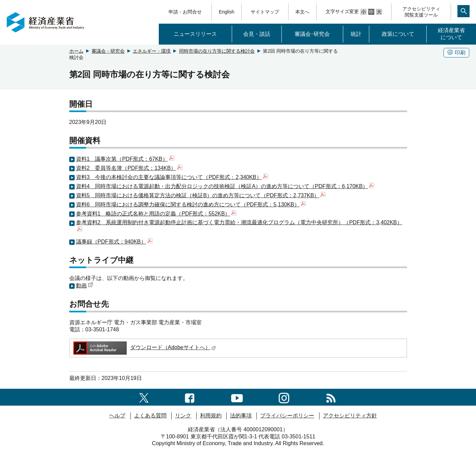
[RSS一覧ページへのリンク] (331, 397)
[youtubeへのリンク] (237, 397)
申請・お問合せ (185, 12)
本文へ (302, 12)
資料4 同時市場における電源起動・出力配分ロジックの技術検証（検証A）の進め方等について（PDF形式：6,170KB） (225, 186)
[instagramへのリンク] (284, 397)
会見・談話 (257, 34)
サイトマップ (265, 12)
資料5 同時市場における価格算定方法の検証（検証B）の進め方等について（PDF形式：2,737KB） (201, 195)
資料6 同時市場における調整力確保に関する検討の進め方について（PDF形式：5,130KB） (191, 205)
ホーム (76, 51)
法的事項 (241, 416)
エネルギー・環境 (152, 51)
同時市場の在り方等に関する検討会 (217, 51)
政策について (398, 34)
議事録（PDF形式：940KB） (114, 242)
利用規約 (211, 416)
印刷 (456, 53)
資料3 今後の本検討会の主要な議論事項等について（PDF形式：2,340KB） (172, 177)
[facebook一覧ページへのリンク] (190, 397)
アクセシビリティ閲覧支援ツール (421, 12)
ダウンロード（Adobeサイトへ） (144, 347)
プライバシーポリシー (287, 416)
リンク (183, 416)
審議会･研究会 (312, 34)
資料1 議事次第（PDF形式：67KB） (125, 159)
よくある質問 (150, 416)
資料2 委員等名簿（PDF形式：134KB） (129, 168)
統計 (356, 34)
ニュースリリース (195, 34)
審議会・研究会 (108, 51)
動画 (85, 286)
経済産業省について (451, 34)
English (227, 12)
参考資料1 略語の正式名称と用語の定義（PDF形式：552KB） (156, 214)
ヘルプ (117, 416)
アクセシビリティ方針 (350, 416)
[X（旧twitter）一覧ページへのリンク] (144, 397)
